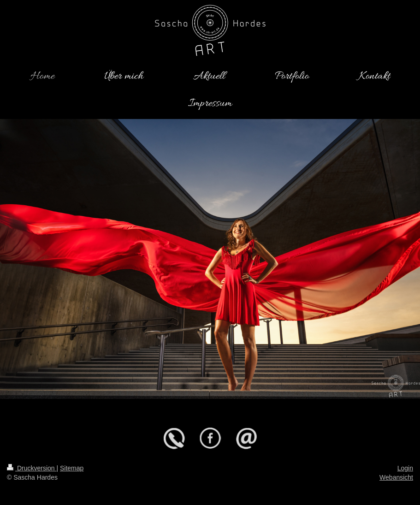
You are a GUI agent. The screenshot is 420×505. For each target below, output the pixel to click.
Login (405, 468)
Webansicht (396, 477)
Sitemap (72, 468)
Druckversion (32, 468)
